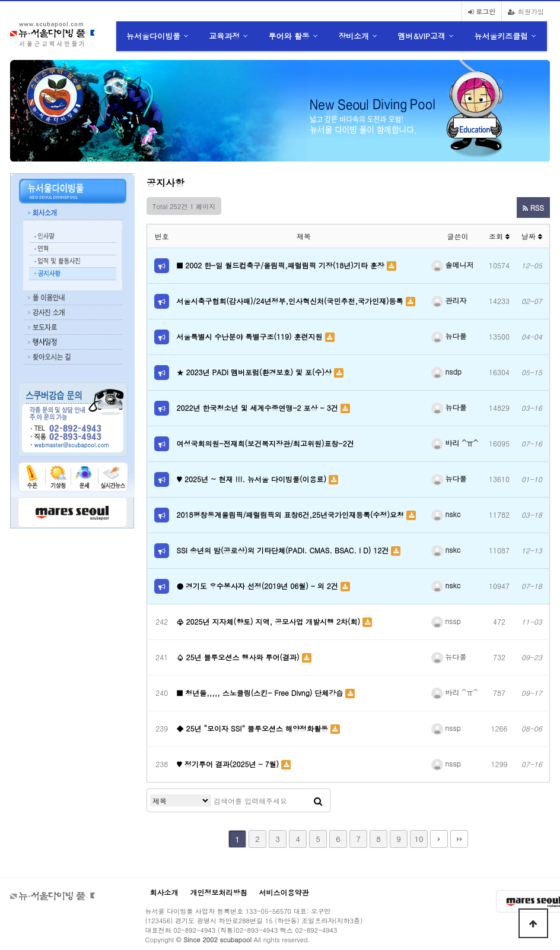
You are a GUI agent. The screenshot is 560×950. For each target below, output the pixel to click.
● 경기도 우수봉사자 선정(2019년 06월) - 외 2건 (259, 586)
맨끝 (459, 839)
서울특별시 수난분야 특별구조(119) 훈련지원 (251, 336)
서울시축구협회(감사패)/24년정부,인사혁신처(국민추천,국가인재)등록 (291, 301)
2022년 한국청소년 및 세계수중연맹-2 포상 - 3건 (259, 408)
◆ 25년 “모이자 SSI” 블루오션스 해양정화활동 (254, 728)
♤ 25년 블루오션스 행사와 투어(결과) (239, 657)
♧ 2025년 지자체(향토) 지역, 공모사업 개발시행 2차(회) (270, 621)
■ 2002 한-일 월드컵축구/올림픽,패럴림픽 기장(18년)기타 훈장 (282, 265)
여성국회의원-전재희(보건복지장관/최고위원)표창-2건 (265, 443)
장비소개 (354, 36)
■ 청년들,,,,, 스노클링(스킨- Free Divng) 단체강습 (261, 693)
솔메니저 (453, 265)
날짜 (532, 236)
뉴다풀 (449, 336)
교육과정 (224, 36)
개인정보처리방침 (219, 892)
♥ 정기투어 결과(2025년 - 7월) (229, 764)
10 (419, 839)
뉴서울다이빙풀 (153, 36)
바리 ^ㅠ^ (455, 443)
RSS (533, 208)
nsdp (446, 371)
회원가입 (526, 11)
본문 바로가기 (0, 0)
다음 (439, 839)
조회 (499, 236)
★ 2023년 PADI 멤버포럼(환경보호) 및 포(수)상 (256, 372)
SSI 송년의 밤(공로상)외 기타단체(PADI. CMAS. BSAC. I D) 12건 (284, 550)
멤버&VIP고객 (421, 36)
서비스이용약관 (284, 892)
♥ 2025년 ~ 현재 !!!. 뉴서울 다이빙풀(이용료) (253, 479)
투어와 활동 (289, 36)
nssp (446, 621)
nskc (446, 514)
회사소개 (164, 892)
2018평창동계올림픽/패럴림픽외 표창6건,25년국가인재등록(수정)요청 (292, 514)
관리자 (449, 300)
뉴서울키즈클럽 (501, 36)
